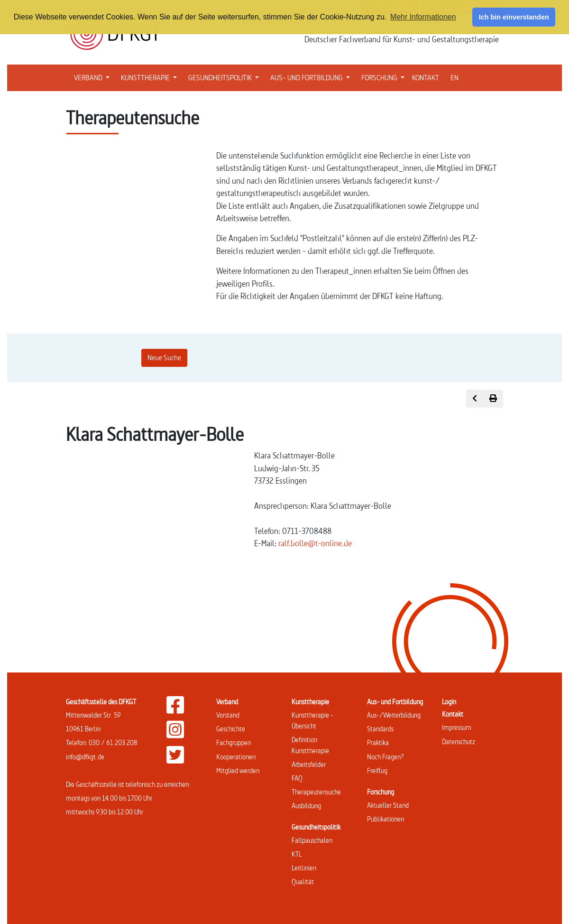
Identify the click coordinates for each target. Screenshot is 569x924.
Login (449, 702)
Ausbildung (306, 806)
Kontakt (453, 714)
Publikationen (385, 819)
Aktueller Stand (388, 805)
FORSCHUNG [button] (385, 77)
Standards (380, 729)
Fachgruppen (234, 742)
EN (454, 78)
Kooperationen (236, 757)
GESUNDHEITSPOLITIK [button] (225, 77)
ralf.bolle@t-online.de (315, 543)
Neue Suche (164, 358)
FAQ (297, 778)
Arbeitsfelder (309, 764)
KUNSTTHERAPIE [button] (151, 77)
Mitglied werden (238, 770)
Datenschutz (459, 742)
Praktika (378, 742)
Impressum (457, 727)
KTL (297, 854)
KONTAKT (426, 78)
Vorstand (228, 715)
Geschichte (231, 729)
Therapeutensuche (316, 792)
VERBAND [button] (94, 77)
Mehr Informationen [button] (423, 17)
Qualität (303, 882)
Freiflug (377, 770)
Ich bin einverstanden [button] (514, 17)
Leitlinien (304, 868)
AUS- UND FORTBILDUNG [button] (312, 77)
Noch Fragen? (385, 757)
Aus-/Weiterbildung (394, 715)
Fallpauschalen (312, 840)
